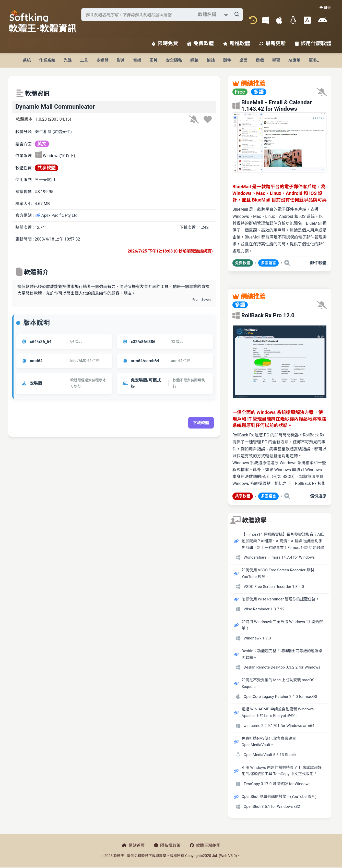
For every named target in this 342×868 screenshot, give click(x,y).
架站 (211, 60)
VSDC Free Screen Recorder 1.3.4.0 (274, 587)
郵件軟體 (318, 263)
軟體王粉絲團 (205, 845)
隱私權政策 (167, 845)
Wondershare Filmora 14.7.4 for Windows (279, 557)
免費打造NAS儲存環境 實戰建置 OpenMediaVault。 (269, 742)
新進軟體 (237, 43)
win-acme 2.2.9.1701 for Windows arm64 (279, 726)
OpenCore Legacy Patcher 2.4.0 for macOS (280, 697)
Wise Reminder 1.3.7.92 (264, 609)
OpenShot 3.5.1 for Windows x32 (272, 807)
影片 (121, 60)
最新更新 (273, 43)
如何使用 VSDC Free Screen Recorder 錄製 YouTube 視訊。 (278, 573)
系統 (27, 60)
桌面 (243, 60)
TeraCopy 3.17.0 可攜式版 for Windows (277, 784)
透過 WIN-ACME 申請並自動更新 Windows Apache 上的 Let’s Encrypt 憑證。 (278, 712)
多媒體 (102, 60)
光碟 (68, 60)
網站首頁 (133, 845)
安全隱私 (174, 60)
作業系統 (47, 60)
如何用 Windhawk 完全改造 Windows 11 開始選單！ (282, 625)
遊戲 (260, 60)
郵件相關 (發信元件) (54, 132)
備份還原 (318, 496)
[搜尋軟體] (162, 15)
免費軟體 (201, 43)
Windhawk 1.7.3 (257, 638)
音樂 (137, 60)
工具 (84, 60)
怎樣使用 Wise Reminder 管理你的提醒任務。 (280, 599)
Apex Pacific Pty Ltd (56, 215)
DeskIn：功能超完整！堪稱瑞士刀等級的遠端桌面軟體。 (282, 654)
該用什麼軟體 (313, 43)
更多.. (314, 60)
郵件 (227, 60)
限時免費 (165, 43)
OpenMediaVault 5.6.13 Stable (270, 755)
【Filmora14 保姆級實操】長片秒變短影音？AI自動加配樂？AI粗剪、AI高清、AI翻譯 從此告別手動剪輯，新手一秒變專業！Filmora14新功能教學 (283, 541)
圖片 (154, 60)
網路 (194, 60)
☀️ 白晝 (325, 7)
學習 (276, 60)
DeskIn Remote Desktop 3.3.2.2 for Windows (282, 667)
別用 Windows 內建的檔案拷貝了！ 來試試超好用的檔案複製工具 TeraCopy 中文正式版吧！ (282, 771)
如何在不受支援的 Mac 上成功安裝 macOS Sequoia (278, 683)
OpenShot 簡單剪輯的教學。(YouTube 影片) (279, 797)
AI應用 (294, 60)
